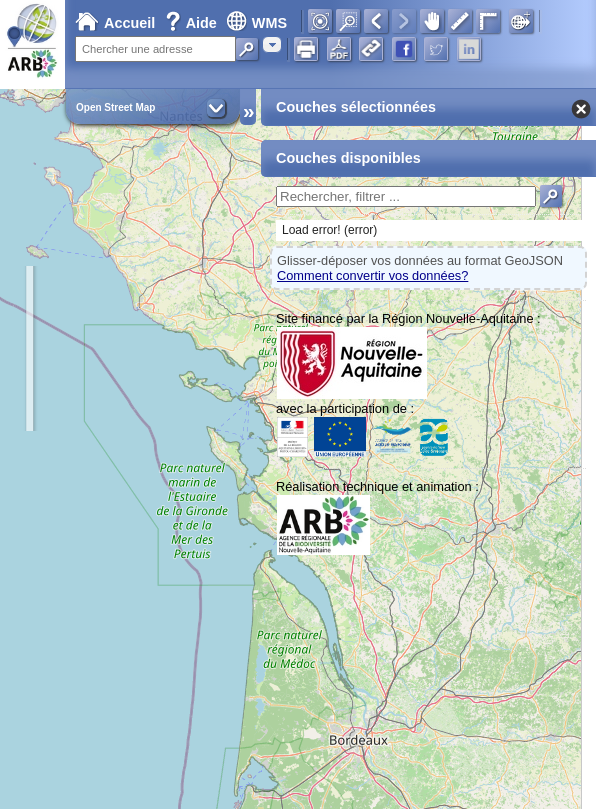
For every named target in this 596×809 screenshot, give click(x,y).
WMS (256, 23)
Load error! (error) (329, 230)
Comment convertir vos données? (372, 275)
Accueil (115, 23)
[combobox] (272, 44)
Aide (193, 23)
